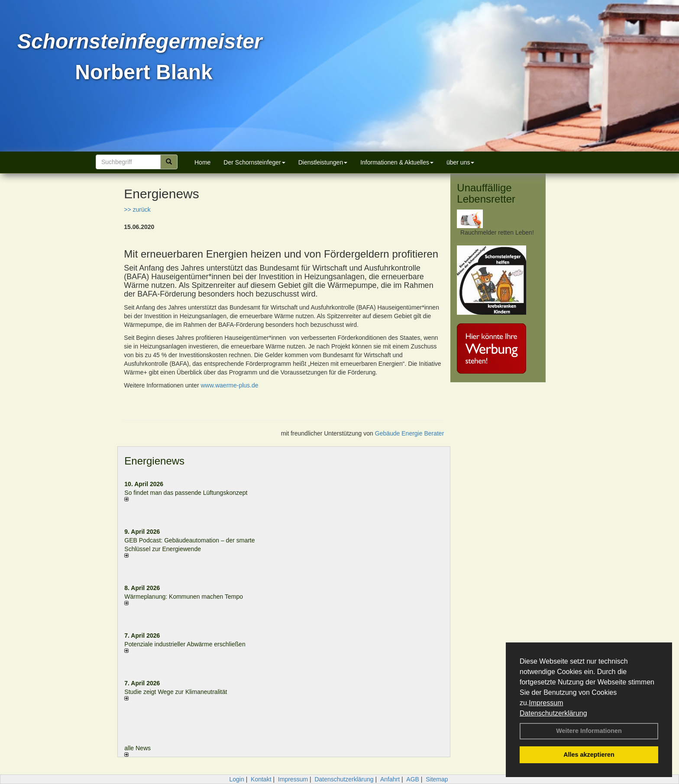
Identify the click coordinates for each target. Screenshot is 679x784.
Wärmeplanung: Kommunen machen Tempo (184, 597)
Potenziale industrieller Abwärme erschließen (185, 644)
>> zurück (137, 210)
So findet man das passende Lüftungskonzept (186, 493)
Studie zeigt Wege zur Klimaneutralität (176, 692)
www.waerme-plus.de (230, 385)
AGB (413, 779)
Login (236, 779)
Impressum (546, 703)
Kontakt (261, 779)
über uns (460, 162)
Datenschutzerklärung (553, 713)
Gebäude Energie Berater (410, 433)
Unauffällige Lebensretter (486, 193)
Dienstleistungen (323, 162)
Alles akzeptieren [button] (589, 755)
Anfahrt (390, 779)
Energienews (154, 461)
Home (202, 162)
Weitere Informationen (589, 731)
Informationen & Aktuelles (397, 162)
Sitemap (437, 779)
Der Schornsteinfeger (254, 162)
